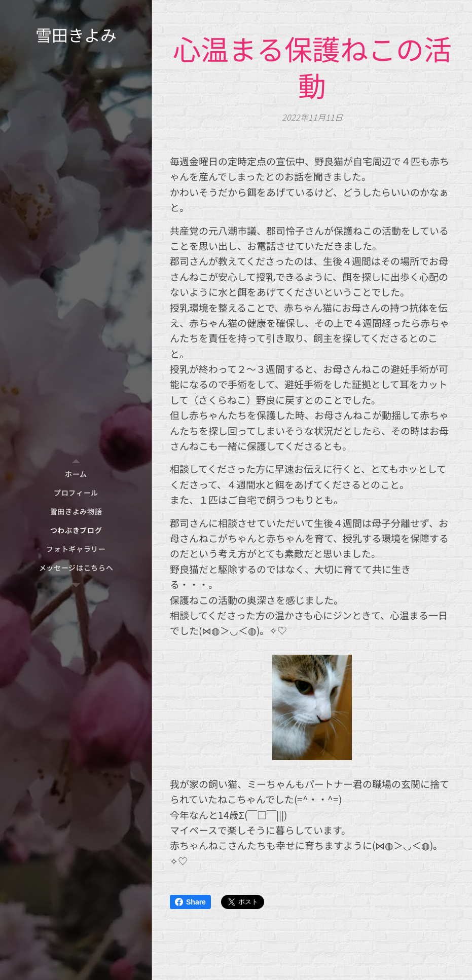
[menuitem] (76, 474)
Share (190, 902)
